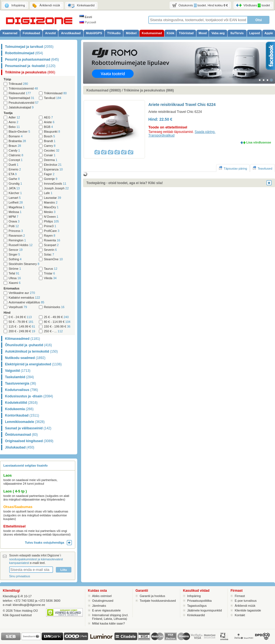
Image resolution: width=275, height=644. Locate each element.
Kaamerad (10, 33)
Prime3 (50, 226)
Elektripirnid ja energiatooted (33, 364)
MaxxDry (51, 207)
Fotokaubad (31, 33)
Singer (14, 255)
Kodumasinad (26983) (104, 90)
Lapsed (255, 33)
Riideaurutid (20, 93)
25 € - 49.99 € (56, 317)
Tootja (8, 113)
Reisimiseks (54, 307)
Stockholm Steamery (24, 264)
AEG (48, 117)
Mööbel (131, 33)
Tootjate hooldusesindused (158, 601)
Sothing (15, 259)
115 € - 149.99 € (22, 327)
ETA (13, 174)
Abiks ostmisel (102, 596)
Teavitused (262, 168)
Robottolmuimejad (24, 53)
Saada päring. (205, 132)
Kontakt (240, 615)
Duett (13, 165)
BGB (48, 127)
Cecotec (52, 151)
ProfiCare (52, 231)
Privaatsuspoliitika (199, 601)
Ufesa (15, 278)
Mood (203, 33)
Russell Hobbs (21, 245)
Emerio (15, 169)
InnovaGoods (55, 184)
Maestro (51, 203)
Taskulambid (19, 377)
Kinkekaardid (196, 615)
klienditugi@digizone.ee (29, 605)
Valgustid (18, 371)
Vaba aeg (218, 33)
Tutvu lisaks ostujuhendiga (48, 543)
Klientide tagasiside (248, 610)
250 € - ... (53, 331)
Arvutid (50, 33)
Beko (14, 127)
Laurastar (52, 198)
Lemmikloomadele (25, 422)
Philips (51, 221)
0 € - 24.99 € (20, 317)
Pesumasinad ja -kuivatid (30, 66)
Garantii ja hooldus (152, 596)
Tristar (49, 273)
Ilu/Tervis (237, 33)
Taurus (51, 269)
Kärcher (15, 193)
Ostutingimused (103, 601)
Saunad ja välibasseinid (28, 428)
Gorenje (51, 179)
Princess (16, 231)
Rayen (50, 236)
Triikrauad (18, 84)
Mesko (50, 212)
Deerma (51, 160)
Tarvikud (52, 98)
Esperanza (53, 169)
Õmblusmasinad (21, 435)
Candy (14, 151)
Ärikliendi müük (245, 606)
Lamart (15, 198)
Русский (88, 22)
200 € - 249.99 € (22, 331)
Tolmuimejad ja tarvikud (29, 47)
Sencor (16, 250)
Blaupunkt (52, 132)
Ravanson (17, 236)
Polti (14, 226)
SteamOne (53, 259)
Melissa (15, 212)
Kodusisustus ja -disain (29, 396)
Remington (17, 240)
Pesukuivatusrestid (24, 103)
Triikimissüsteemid (23, 89)
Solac (49, 255)
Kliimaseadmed (22, 339)
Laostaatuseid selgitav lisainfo (26, 465)
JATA (14, 188)
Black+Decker (19, 132)
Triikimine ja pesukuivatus (30, 72)
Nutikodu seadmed (25, 358)
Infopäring (194, 596)
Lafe (48, 193)
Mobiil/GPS (94, 33)
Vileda (50, 278)
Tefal (14, 273)
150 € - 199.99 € (57, 327)
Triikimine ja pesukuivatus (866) (149, 90)
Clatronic (16, 155)
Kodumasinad (152, 33)
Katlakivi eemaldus (24, 298)
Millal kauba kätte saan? (109, 623)
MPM (13, 217)
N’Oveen (51, 217)
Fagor (49, 174)
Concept (16, 160)
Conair (50, 155)
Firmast (240, 596)
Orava (14, 221)
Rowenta (52, 240)
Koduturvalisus (22, 390)
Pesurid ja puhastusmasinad (32, 60)
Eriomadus (12, 288)
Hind (7, 313)
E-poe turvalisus (246, 601)
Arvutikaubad (71, 33)
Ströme (15, 269)
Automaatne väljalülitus (26, 302)
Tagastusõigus (197, 606)
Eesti (86, 17)
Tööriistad (186, 33)
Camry (50, 146)
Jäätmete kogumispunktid (205, 610)
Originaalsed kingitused (29, 441)
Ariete (49, 122)
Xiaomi (15, 283)
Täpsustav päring (233, 168)
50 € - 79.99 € (21, 322)
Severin (50, 250)
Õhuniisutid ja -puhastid (28, 345)
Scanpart (51, 245)
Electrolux (53, 165)
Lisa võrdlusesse (259, 142)
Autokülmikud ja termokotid (31, 351)
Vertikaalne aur (22, 293)
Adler (14, 117)
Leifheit (16, 203)
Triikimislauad (55, 93)
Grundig (15, 184)
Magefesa (17, 207)
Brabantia (17, 141)
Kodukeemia (19, 409)
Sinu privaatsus (20, 576)
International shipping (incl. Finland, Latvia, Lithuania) (110, 617)
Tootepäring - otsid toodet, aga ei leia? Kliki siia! (125, 183)
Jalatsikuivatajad (21, 107)
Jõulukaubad (20, 447)
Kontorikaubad (22, 415)
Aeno (13, 122)
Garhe (14, 179)
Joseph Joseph (56, 188)
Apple (269, 33)
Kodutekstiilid (21, 403)
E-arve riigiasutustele (107, 610)
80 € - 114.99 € (57, 322)
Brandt (50, 141)
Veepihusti (18, 307)
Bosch (49, 136)
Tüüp (7, 79)
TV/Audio (114, 33)
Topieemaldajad (21, 98)
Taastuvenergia (21, 383)
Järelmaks (99, 606)
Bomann (16, 136)
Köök (171, 33)
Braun (15, 146)
